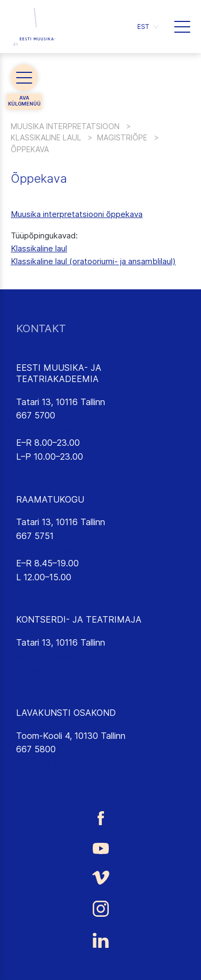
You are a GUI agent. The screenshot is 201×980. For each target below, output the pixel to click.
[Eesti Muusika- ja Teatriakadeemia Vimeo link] (100, 877)
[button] (182, 27)
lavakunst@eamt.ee (55, 763)
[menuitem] (148, 27)
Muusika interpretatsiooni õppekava (77, 214)
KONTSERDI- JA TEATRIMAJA (79, 619)
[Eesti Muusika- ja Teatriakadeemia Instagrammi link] (100, 909)
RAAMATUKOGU (50, 499)
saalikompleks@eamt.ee (63, 656)
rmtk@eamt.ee (45, 550)
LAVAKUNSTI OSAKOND (66, 713)
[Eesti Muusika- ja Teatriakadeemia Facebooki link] (100, 818)
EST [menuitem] (143, 27)
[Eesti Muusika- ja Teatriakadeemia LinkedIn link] (100, 940)
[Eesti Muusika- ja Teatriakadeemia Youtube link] (100, 848)
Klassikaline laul (46, 137)
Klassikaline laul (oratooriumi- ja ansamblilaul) (93, 261)
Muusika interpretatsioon (65, 126)
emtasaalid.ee (43, 670)
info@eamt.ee (44, 429)
